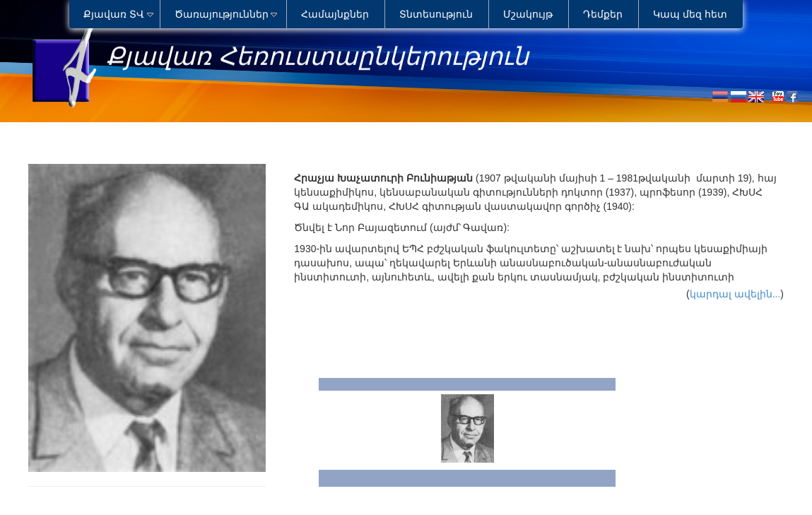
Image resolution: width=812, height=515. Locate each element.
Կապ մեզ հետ (690, 14)
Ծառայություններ (222, 14)
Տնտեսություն (436, 14)
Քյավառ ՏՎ (114, 14)
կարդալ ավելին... (735, 294)
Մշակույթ (528, 14)
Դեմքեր (603, 14)
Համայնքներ (335, 14)
